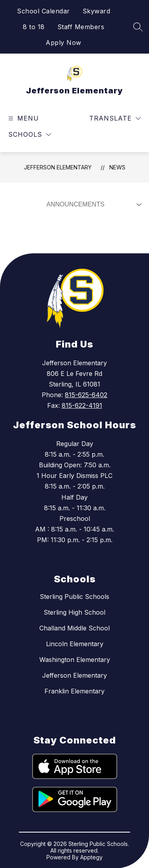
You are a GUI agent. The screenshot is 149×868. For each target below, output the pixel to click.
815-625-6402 (86, 395)
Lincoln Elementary (75, 644)
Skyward (97, 11)
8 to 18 (34, 27)
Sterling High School (74, 612)
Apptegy (91, 857)
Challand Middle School (74, 628)
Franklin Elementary (74, 691)
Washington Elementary (75, 660)
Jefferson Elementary (58, 167)
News (117, 167)
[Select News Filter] (92, 204)
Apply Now (63, 43)
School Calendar (43, 11)
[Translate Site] (115, 118)
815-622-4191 (82, 405)
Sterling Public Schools (74, 597)
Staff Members (81, 27)
